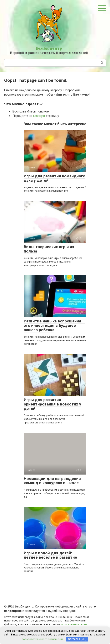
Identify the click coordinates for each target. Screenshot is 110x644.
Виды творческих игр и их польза (49, 249)
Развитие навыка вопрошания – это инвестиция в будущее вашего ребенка (54, 325)
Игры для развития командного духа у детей (54, 178)
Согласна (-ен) (77, 639)
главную (39, 116)
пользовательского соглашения (42, 639)
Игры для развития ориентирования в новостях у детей (52, 404)
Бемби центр (49, 48)
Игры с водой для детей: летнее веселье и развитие (50, 555)
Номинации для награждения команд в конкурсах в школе (52, 481)
